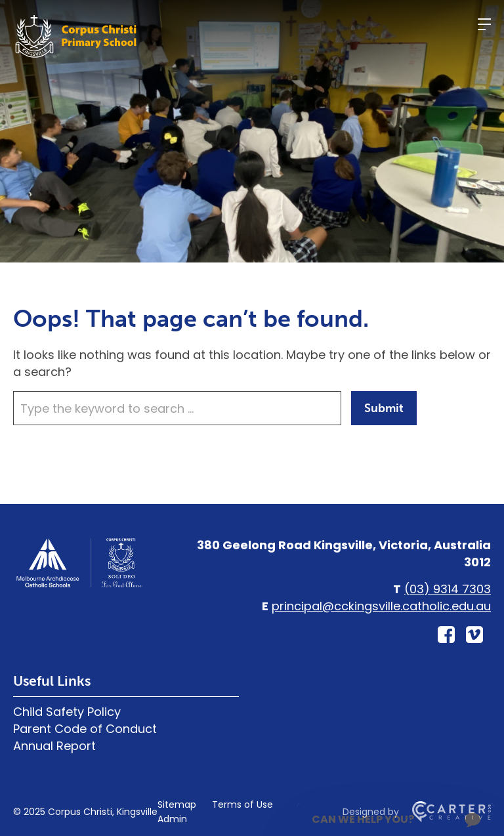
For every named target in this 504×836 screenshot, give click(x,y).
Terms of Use (242, 805)
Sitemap (177, 805)
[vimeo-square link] (474, 635)
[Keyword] (177, 408)
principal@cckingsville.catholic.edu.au (381, 606)
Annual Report (54, 746)
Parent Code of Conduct (85, 729)
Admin (172, 819)
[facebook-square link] (446, 635)
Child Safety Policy (67, 712)
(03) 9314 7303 (448, 589)
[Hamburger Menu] (484, 24)
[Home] (79, 586)
